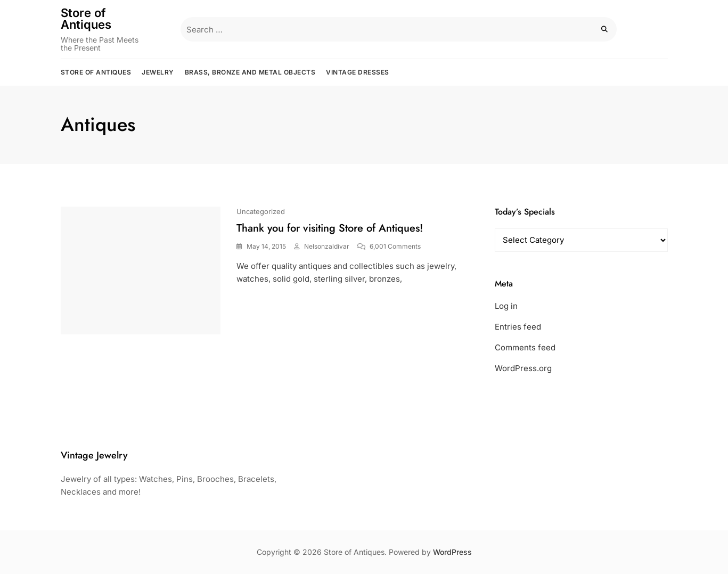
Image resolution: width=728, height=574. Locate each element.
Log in (506, 306)
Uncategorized (261, 211)
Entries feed (518, 327)
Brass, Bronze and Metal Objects (250, 72)
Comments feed (525, 347)
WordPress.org (523, 368)
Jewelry (158, 72)
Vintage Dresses (358, 72)
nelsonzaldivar (327, 246)
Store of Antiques (86, 19)
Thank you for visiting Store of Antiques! (330, 228)
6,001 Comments (395, 246)
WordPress (452, 552)
